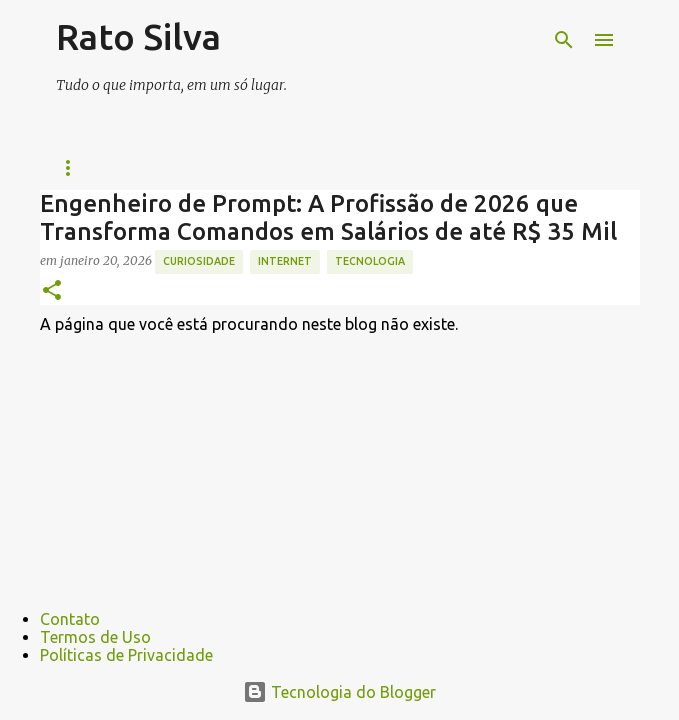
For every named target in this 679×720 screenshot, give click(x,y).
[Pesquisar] (564, 40)
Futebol (224, 167)
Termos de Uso (95, 637)
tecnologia (370, 261)
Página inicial (103, 167)
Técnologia (338, 167)
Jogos (445, 167)
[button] (52, 291)
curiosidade (199, 261)
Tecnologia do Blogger (339, 692)
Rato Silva (138, 36)
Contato (70, 619)
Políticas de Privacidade (126, 655)
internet (285, 261)
